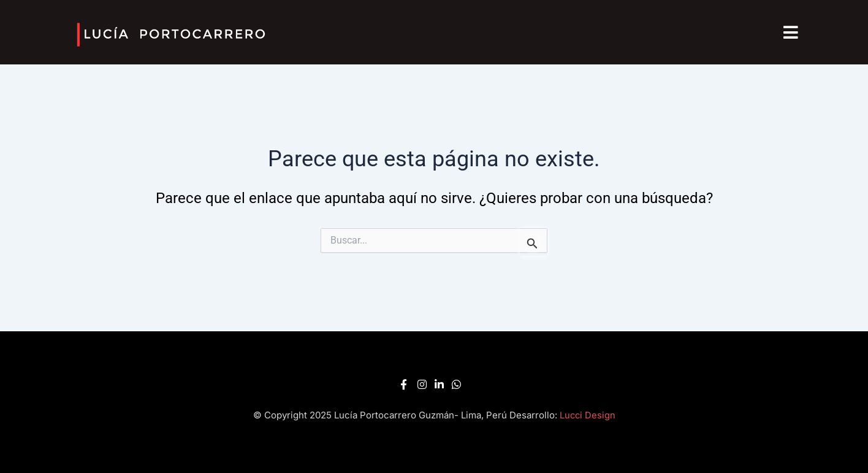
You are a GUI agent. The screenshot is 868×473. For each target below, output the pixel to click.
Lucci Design (588, 415)
